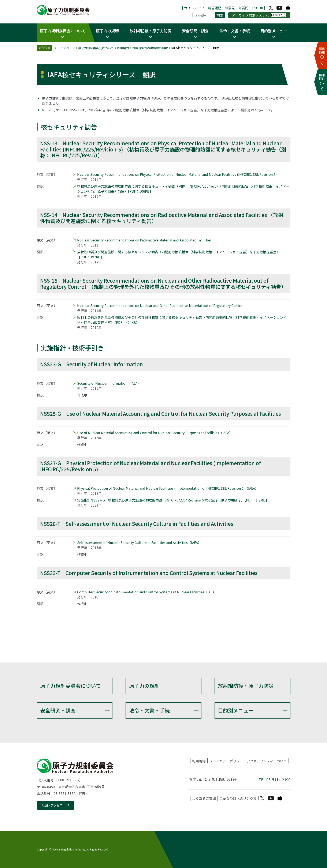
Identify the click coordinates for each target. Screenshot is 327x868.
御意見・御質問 (237, 8)
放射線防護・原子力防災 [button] (151, 31)
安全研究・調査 (58, 711)
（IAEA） (109, 383)
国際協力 (123, 48)
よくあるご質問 (204, 799)
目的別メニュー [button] (274, 31)
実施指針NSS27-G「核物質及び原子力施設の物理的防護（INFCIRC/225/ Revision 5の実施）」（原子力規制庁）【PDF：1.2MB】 (173, 500)
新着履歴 (215, 8)
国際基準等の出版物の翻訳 (150, 48)
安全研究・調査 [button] (195, 31)
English (257, 8)
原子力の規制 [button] (107, 31)
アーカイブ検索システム (259, 15)
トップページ (66, 48)
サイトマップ (194, 8)
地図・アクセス (52, 805)
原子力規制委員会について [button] (63, 31)
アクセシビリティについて (267, 761)
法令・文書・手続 (149, 711)
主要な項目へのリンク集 (238, 799)
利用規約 (199, 761)
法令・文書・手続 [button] (235, 31)
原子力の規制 (144, 686)
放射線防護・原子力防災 (246, 686)
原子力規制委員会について (96, 48)
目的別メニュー (236, 711)
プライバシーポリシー (226, 761)
